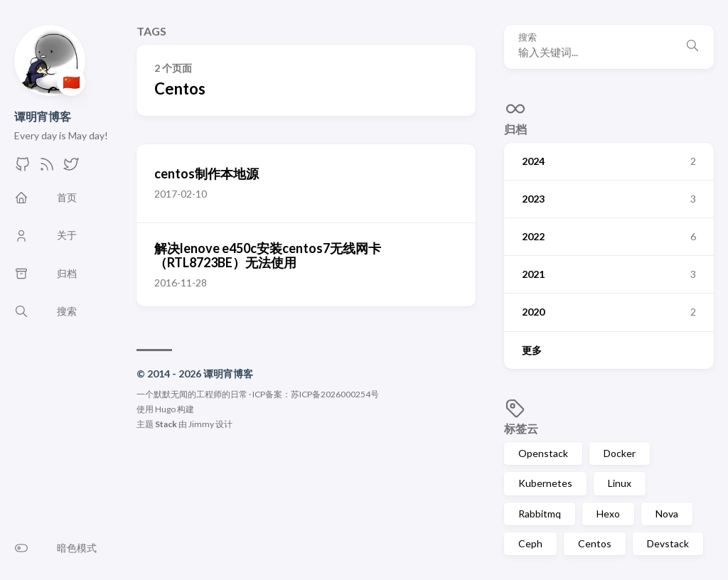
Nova (667, 514)
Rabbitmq (540, 514)
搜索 (528, 37)
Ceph (530, 543)
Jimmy (201, 424)
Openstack (543, 453)
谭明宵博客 (43, 116)
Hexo (608, 514)
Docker (620, 453)
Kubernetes (545, 483)
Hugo (165, 409)
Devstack (668, 543)
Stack (166, 424)
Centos (595, 543)
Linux (620, 483)
